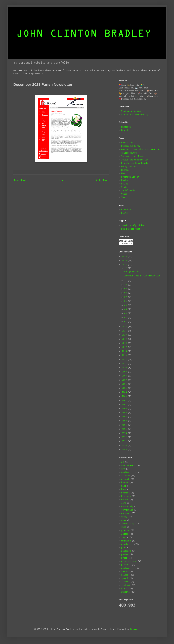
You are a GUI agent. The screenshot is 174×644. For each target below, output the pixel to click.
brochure (126, 496)
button (125, 499)
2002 (125, 400)
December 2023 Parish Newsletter (142, 276)
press (124, 558)
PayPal (125, 213)
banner (125, 482)
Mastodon (126, 127)
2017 (125, 347)
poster (125, 554)
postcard (126, 551)
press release (129, 561)
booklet (125, 493)
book (124, 489)
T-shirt (125, 582)
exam (124, 520)
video (124, 588)
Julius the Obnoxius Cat (135, 160)
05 (126, 305)
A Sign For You (132, 272)
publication (128, 568)
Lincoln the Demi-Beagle (135, 163)
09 (126, 289)
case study (127, 506)
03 (126, 313)
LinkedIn (126, 209)
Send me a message (131, 111)
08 (126, 293)
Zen (123, 197)
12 (126, 268)
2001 (125, 404)
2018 (125, 343)
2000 (125, 408)
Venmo (124, 194)
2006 (125, 384)
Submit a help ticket (133, 225)
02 (126, 317)
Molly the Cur (129, 166)
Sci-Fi (125, 184)
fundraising (128, 523)
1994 (125, 433)
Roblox (125, 180)
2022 (125, 326)
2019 (125, 339)
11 (126, 280)
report (125, 571)
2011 (125, 363)
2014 (125, 351)
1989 (125, 449)
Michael (125, 170)
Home (61, 180)
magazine (126, 541)
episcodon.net (129, 153)
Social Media (128, 190)
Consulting (127, 142)
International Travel (133, 156)
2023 (125, 265)
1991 (125, 441)
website (125, 592)
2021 (125, 331)
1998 (125, 417)
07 (126, 297)
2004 (125, 392)
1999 (125, 413)
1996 (125, 425)
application (128, 472)
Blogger (134, 629)
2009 (125, 372)
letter (125, 534)
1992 (125, 437)
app (123, 469)
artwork (125, 479)
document (126, 513)
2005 (125, 388)
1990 (125, 445)
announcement (128, 465)
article (125, 475)
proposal (126, 564)
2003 (125, 396)
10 (126, 285)
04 (126, 309)
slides (125, 575)
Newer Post (20, 180)
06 (126, 301)
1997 (125, 421)
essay (124, 517)
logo (124, 537)
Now (123, 173)
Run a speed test (131, 229)
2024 (125, 260)
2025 (125, 256)
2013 (125, 355)
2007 (125, 380)
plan (124, 547)
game (124, 527)
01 (126, 321)
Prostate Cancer (130, 177)
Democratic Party (131, 146)
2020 (125, 335)
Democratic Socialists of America (140, 149)
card (124, 503)
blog (124, 486)
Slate (124, 187)
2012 (125, 359)
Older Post (102, 180)
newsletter (127, 544)
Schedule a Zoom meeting (135, 114)
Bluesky (125, 130)
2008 (125, 376)
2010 (125, 367)
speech (125, 578)
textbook (126, 585)
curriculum (127, 510)
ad (122, 462)
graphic (125, 530)
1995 (125, 429)
